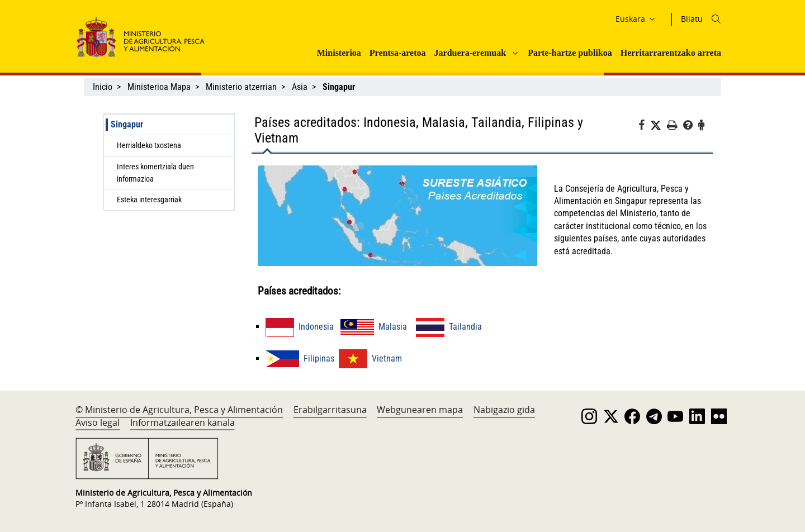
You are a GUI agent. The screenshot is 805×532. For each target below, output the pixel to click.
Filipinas (300, 358)
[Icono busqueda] (716, 19)
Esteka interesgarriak (149, 199)
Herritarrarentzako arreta (671, 53)
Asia (300, 87)
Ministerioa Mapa (159, 87)
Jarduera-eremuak (470, 53)
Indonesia (300, 327)
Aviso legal (98, 422)
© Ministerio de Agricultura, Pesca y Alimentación (179, 410)
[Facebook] (644, 127)
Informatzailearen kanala (183, 422)
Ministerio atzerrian (241, 87)
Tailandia (449, 327)
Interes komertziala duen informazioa (155, 173)
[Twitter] (659, 126)
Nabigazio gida (504, 410)
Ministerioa (339, 53)
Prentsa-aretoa (398, 53)
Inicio (103, 87)
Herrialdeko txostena (149, 145)
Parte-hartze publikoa (570, 53)
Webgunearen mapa (420, 410)
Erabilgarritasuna (330, 410)
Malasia (374, 327)
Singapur (127, 124)
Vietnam (370, 358)
